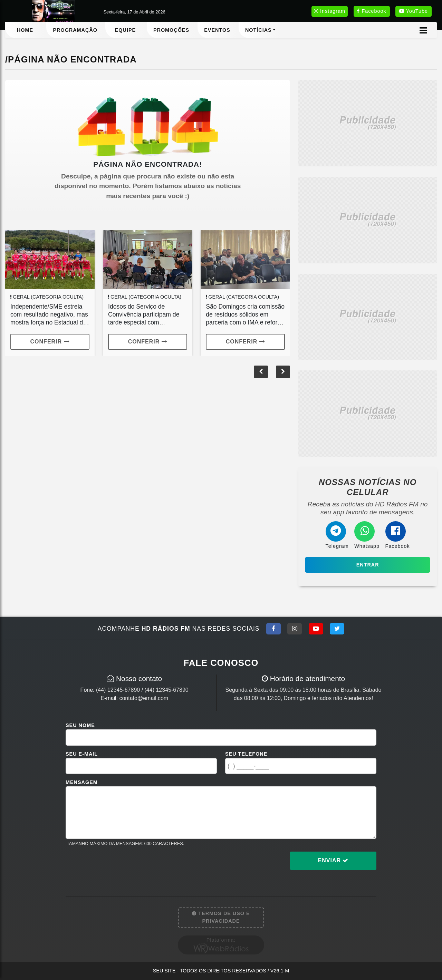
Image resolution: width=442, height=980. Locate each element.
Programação (75, 30)
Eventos (217, 30)
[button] (283, 372)
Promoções (171, 30)
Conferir (50, 342)
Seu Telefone (246, 754)
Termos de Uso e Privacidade (221, 917)
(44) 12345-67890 (118, 690)
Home (25, 30)
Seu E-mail (82, 754)
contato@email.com (144, 698)
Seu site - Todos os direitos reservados (221, 971)
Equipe (125, 30)
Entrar (368, 565)
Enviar (333, 860)
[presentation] (118, 866)
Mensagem (82, 782)
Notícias (258, 30)
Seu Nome (80, 725)
